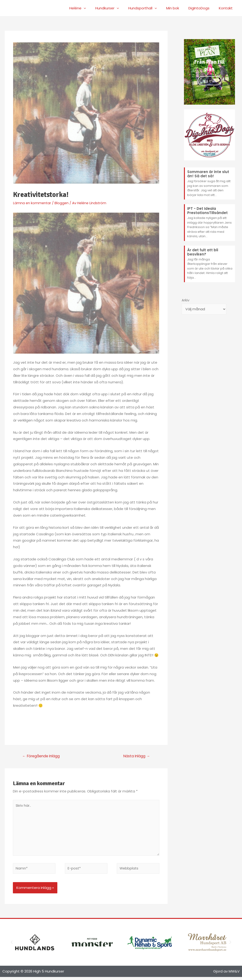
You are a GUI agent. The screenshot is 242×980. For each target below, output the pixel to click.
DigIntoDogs (202, 8)
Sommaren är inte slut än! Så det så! (208, 174)
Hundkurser (118, 8)
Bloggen (62, 203)
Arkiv (185, 300)
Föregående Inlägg (42, 756)
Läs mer (209, 81)
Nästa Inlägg (136, 756)
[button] (12, 945)
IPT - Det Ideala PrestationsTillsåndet (207, 211)
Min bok (178, 8)
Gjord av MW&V (226, 974)
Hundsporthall (151, 8)
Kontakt (227, 8)
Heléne (90, 8)
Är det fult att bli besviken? (203, 252)
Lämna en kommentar (32, 203)
